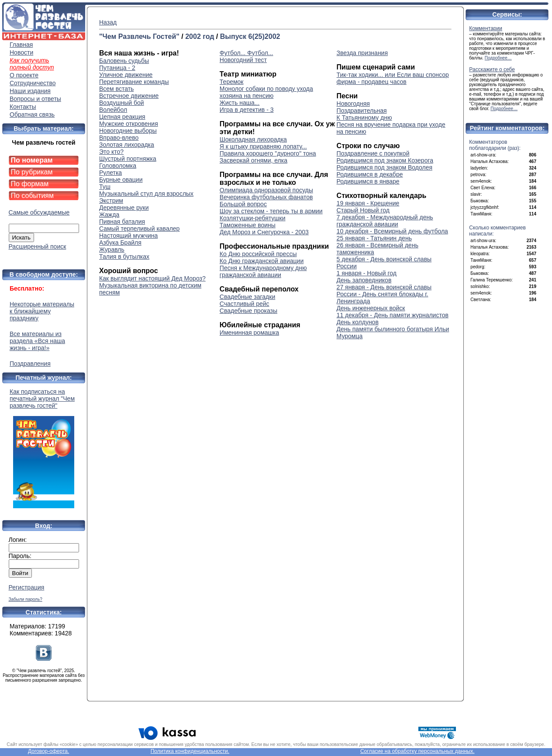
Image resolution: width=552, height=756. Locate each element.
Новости (21, 52)
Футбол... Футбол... (247, 53)
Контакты (23, 107)
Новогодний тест (243, 60)
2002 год (200, 36)
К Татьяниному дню (364, 118)
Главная (21, 45)
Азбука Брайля (120, 243)
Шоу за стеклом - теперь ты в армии (271, 211)
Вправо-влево (119, 138)
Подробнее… (498, 58)
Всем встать (116, 89)
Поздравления (30, 364)
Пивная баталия (122, 222)
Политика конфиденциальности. (190, 751)
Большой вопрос (243, 204)
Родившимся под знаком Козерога (385, 160)
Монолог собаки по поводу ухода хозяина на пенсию (266, 92)
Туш (105, 187)
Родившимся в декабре (370, 174)
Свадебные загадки (247, 297)
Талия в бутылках (124, 257)
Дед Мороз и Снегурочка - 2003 (264, 232)
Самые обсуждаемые (39, 212)
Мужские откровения (129, 124)
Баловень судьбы (124, 61)
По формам (30, 184)
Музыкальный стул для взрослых (146, 194)
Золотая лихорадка (127, 145)
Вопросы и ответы (35, 99)
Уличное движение (126, 75)
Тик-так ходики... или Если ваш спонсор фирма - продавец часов (393, 78)
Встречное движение (129, 96)
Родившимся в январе (368, 181)
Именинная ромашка (249, 333)
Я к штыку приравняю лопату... (263, 146)
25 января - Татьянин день (374, 238)
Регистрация (27, 587)
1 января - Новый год (367, 273)
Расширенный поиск (38, 246)
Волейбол (113, 110)
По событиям (33, 196)
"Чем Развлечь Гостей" (139, 36)
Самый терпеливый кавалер (139, 229)
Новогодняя (353, 104)
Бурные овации (121, 180)
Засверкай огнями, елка (254, 160)
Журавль (112, 250)
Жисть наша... (240, 103)
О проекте (24, 75)
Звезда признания (362, 53)
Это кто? (111, 152)
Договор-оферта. (48, 751)
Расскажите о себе (492, 69)
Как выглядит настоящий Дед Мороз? (152, 278)
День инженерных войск (371, 308)
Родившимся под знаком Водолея (385, 167)
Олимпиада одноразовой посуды (266, 190)
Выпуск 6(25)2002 (250, 36)
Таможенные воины (248, 225)
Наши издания (30, 91)
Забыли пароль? (26, 599)
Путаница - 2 (117, 68)
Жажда (109, 215)
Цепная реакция (122, 117)
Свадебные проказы (248, 311)
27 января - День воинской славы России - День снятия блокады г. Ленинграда (384, 294)
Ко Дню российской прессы (258, 254)
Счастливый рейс (245, 304)
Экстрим (111, 201)
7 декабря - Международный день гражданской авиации (385, 221)
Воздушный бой (122, 103)
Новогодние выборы (128, 131)
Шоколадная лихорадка (253, 139)
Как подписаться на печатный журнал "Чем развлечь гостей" (44, 448)
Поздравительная (362, 111)
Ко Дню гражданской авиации (262, 261)
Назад (108, 22)
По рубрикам (32, 172)
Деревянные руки (124, 208)
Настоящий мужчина (128, 236)
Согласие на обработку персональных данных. (417, 751)
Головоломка (118, 166)
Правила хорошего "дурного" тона (268, 153)
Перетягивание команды (134, 82)
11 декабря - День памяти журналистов (393, 315)
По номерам (32, 160)
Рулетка (110, 173)
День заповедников (364, 280)
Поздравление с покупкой (373, 153)
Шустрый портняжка (128, 159)
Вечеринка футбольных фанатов (266, 197)
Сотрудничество (33, 83)
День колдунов (358, 322)
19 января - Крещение (368, 203)
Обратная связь (32, 114)
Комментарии (486, 28)
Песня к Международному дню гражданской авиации (263, 271)
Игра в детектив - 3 (247, 110)
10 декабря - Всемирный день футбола (392, 231)
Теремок (232, 82)
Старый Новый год (363, 210)
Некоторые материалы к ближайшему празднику (42, 311)
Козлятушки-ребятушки (253, 218)
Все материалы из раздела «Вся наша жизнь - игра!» (37, 341)
